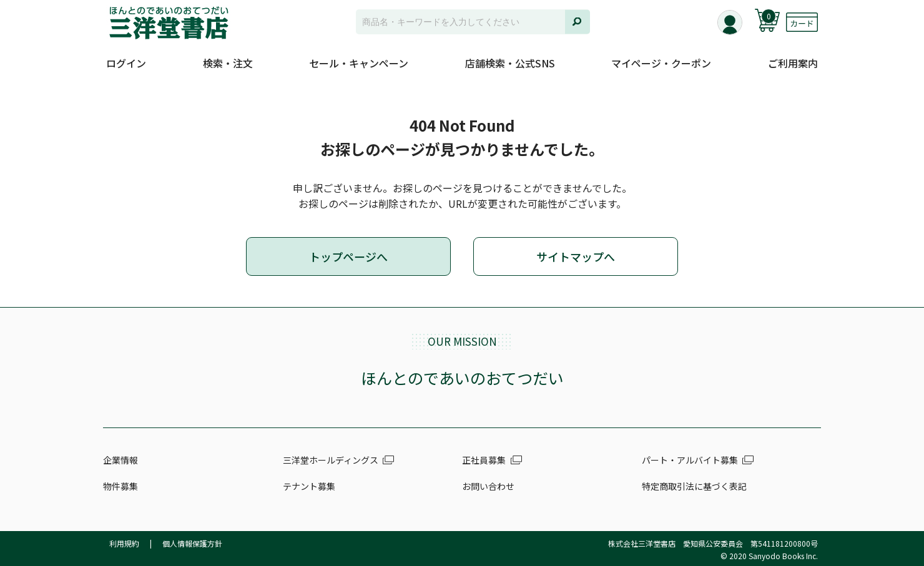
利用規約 (124, 543)
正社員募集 (484, 460)
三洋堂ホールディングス (331, 460)
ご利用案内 (793, 63)
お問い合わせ (488, 486)
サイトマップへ (576, 256)
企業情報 (120, 460)
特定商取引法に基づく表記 (694, 486)
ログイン (126, 63)
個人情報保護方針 (192, 543)
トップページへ (348, 256)
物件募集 (120, 486)
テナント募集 (309, 486)
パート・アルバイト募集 (690, 460)
